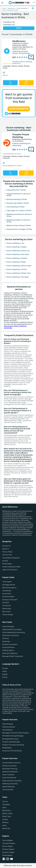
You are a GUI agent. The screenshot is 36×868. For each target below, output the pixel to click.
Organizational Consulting (12, 629)
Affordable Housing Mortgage (13, 736)
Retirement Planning (10, 769)
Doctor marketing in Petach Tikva (19, 273)
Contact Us (6, 546)
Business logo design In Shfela (18, 203)
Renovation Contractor (11, 635)
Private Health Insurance (11, 763)
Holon (4, 825)
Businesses (11, 8)
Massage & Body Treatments (13, 656)
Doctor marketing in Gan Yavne (18, 254)
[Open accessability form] (33, 8)
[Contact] (26, 83)
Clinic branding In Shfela (15, 207)
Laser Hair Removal (9, 778)
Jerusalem (6, 805)
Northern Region (8, 849)
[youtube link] (12, 859)
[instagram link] (8, 859)
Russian (5, 668)
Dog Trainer (6, 612)
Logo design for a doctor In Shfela (19, 211)
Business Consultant (10, 600)
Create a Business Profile (11, 567)
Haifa (4, 808)
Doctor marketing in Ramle (16, 262)
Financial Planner (9, 647)
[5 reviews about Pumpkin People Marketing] (31, 150)
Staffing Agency (8, 650)
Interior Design (8, 615)
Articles (5, 561)
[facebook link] (4, 859)
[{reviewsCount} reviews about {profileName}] (31, 58)
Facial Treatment (8, 775)
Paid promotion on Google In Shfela (19, 229)
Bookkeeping (7, 748)
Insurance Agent (8, 597)
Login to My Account (10, 570)
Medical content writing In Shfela (19, 225)
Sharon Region (8, 846)
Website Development (10, 772)
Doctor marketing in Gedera (17, 247)
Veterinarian (7, 609)
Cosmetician (7, 591)
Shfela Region (7, 855)
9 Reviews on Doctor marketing (22, 62)
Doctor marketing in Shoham (17, 258)
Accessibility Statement (11, 558)
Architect (6, 603)
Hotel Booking (7, 730)
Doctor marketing (22, 8)
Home (4, 8)
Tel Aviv (5, 802)
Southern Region (8, 852)
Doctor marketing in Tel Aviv (17, 269)
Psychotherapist (8, 627)
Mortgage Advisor (9, 585)
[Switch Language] (28, 3)
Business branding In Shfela (17, 199)
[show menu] (34, 3)
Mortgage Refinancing (10, 739)
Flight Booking (8, 724)
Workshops (6, 641)
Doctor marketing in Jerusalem (18, 277)
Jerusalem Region (9, 843)
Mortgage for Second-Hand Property (16, 733)
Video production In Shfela (16, 190)
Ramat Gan (6, 828)
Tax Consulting (8, 790)
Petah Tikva (7, 816)
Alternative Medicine (10, 653)
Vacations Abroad (9, 727)
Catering (5, 638)
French (5, 677)
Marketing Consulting (10, 784)
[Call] (10, 83)
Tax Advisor (7, 606)
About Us (6, 549)
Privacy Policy (7, 552)
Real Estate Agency (9, 588)
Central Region (8, 840)
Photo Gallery (7, 564)
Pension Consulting (9, 766)
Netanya (5, 822)
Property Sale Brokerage (11, 742)
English (5, 674)
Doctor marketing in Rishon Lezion (19, 266)
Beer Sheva (6, 811)
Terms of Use (7, 555)
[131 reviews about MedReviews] (31, 58)
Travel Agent (7, 582)
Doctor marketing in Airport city (18, 251)
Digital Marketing (8, 787)
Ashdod (5, 819)
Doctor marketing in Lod (15, 243)
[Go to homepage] (16, 3)
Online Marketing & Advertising (14, 632)
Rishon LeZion (7, 814)
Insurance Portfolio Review (12, 751)
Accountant (7, 594)
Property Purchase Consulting (13, 745)
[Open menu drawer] (2, 3)
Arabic (5, 671)
